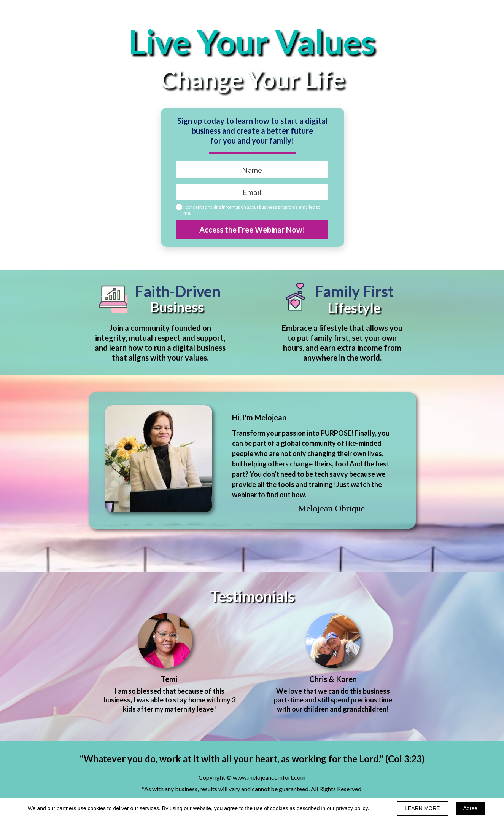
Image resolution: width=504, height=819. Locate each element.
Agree (470, 808)
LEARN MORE (422, 808)
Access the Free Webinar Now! (252, 230)
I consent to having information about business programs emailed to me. (252, 210)
